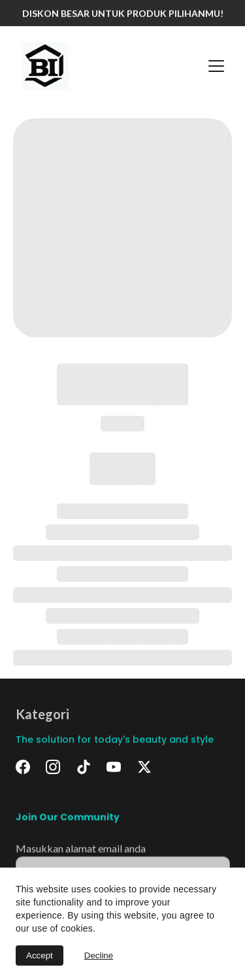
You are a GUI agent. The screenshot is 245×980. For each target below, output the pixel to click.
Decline (99, 955)
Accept (40, 955)
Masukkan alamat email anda (81, 853)
